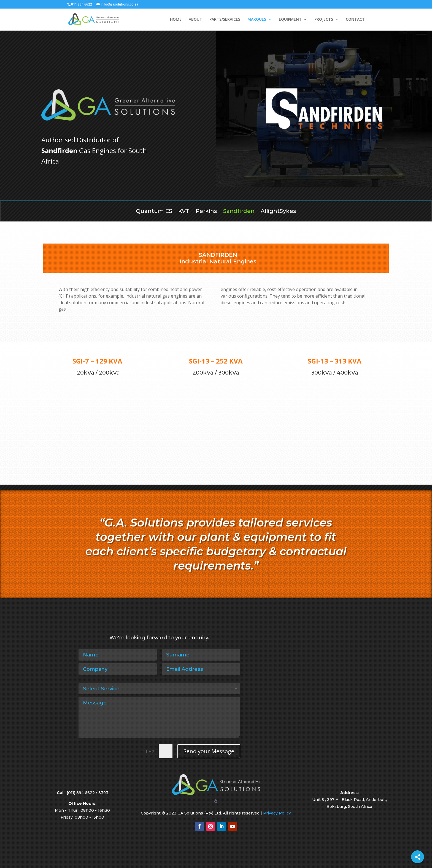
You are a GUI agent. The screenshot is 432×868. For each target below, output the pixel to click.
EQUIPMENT (290, 20)
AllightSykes (278, 212)
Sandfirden (239, 212)
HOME (176, 20)
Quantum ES (154, 212)
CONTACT (355, 20)
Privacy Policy (277, 813)
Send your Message (209, 751)
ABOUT (195, 20)
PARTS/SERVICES (225, 20)
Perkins (206, 212)
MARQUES (257, 20)
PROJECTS (324, 20)
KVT (184, 212)
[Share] (418, 857)
